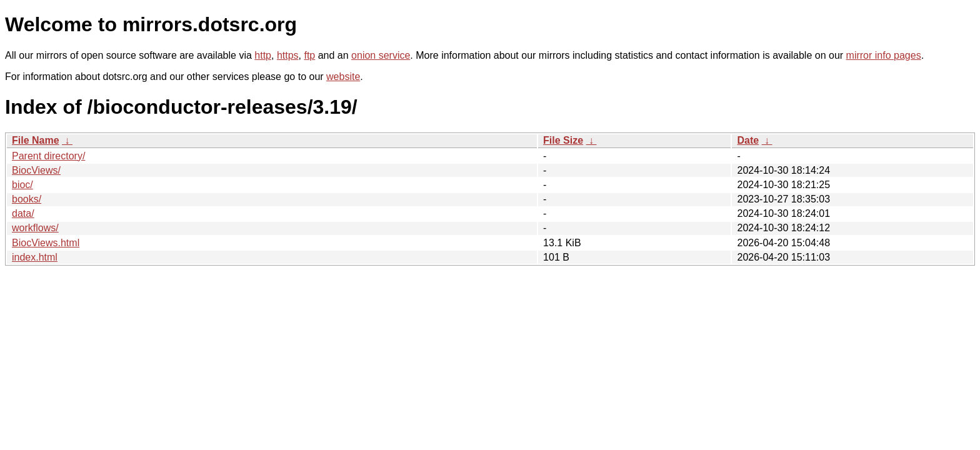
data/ (23, 213)
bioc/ (22, 185)
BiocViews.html (46, 243)
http (263, 55)
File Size (563, 140)
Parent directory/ (48, 156)
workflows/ (35, 228)
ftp (309, 55)
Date (748, 140)
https (288, 55)
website (343, 77)
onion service (381, 55)
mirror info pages (884, 55)
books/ (27, 199)
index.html (35, 257)
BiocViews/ (36, 170)
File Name (36, 140)
